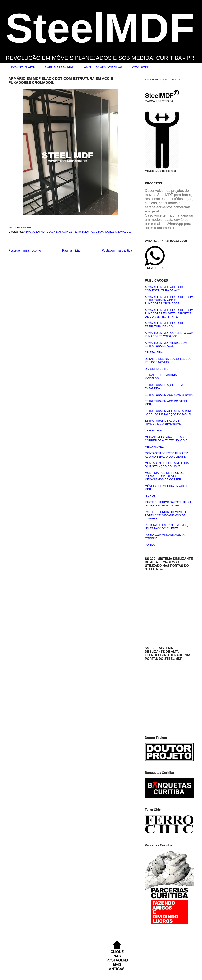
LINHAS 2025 (153, 431)
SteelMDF (100, 28)
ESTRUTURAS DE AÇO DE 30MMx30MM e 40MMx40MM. (164, 422)
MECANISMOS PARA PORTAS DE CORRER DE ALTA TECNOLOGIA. (167, 439)
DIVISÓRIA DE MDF (158, 369)
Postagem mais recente (25, 250)
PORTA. (150, 545)
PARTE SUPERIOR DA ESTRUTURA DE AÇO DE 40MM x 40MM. (168, 504)
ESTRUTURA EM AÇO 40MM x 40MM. (169, 395)
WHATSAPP (141, 67)
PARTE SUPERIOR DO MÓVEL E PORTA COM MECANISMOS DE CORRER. (166, 515)
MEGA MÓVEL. (154, 447)
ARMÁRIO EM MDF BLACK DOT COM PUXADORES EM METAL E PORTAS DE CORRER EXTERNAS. (169, 313)
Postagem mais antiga (117, 250)
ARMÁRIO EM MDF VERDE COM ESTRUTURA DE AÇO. (166, 344)
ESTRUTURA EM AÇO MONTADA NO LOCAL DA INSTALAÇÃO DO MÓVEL (169, 413)
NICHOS (150, 496)
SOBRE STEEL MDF (59, 67)
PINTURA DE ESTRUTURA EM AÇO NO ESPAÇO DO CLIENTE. (168, 527)
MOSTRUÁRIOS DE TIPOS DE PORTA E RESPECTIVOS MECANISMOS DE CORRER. (164, 476)
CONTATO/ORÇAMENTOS (103, 67)
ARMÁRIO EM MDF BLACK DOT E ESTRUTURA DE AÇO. (167, 325)
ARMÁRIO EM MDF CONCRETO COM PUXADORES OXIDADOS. (169, 335)
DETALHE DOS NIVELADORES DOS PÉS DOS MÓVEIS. (168, 361)
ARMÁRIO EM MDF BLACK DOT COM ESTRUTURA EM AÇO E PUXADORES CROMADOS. (77, 232)
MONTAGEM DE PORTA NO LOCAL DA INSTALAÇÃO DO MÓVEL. (168, 465)
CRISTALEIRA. (154, 352)
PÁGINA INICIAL (23, 67)
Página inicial (71, 250)
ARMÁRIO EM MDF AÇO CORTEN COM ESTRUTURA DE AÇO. (167, 289)
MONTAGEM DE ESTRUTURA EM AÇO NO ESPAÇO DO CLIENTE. (166, 455)
